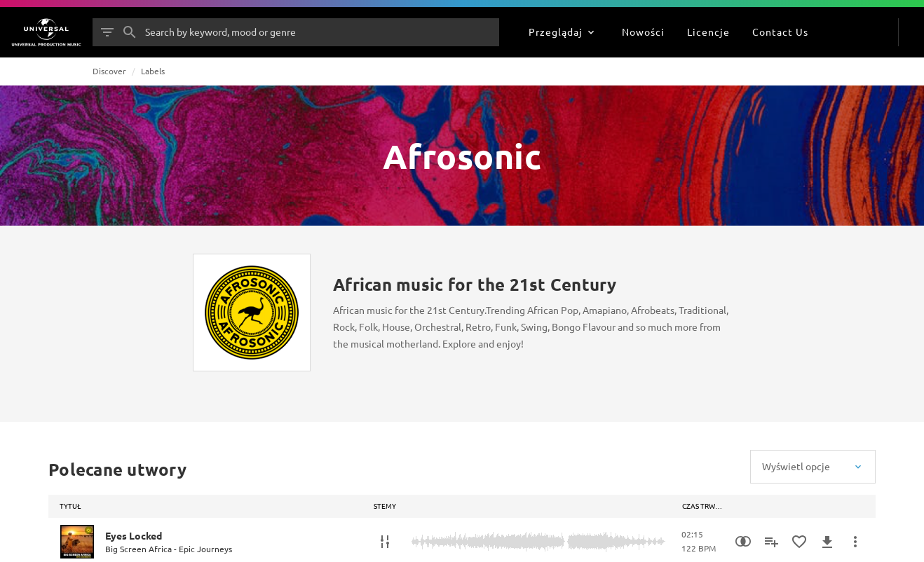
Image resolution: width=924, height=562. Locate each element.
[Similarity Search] (743, 542)
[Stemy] (385, 542)
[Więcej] (855, 542)
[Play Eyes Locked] (77, 542)
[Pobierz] (827, 542)
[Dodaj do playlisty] (771, 542)
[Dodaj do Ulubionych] (799, 542)
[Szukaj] (130, 32)
